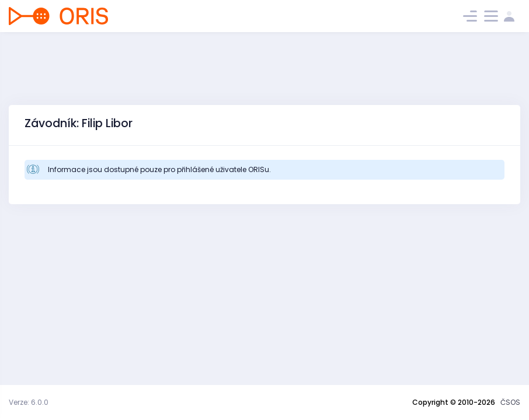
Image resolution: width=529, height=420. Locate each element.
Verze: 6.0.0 (29, 402)
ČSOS (510, 402)
